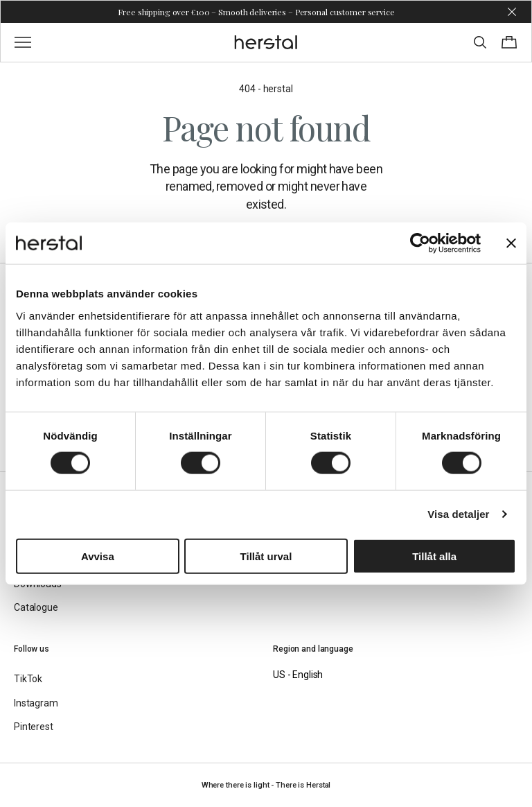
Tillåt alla (434, 556)
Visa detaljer (458, 514)
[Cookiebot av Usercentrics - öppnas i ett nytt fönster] (420, 243)
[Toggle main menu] (23, 42)
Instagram (36, 703)
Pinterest (34, 727)
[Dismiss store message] (512, 12)
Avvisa (98, 556)
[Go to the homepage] (266, 42)
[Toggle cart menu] (509, 42)
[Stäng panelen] (511, 243)
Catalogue (36, 607)
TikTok (28, 679)
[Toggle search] (480, 42)
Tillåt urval (266, 556)
